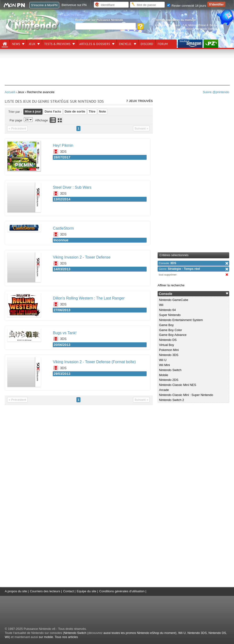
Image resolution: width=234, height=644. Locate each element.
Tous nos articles (66, 637)
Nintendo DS (168, 340)
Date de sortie (75, 111)
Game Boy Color (170, 330)
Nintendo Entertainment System (181, 320)
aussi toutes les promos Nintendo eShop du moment (139, 633)
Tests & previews (57, 44)
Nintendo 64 (167, 310)
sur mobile (46, 637)
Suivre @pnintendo (216, 92)
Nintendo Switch (170, 370)
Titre (92, 111)
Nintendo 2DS (169, 380)
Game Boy (166, 325)
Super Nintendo (170, 315)
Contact (68, 591)
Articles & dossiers (95, 44)
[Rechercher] (106, 26)
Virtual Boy (167, 345)
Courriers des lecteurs (45, 591)
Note (103, 111)
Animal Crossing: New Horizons (175, 29)
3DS (168, 263)
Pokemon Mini (169, 350)
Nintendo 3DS (169, 355)
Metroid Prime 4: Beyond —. (206, 25)
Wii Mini (165, 365)
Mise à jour (33, 111)
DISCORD (147, 44)
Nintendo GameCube (174, 300)
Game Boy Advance (173, 335)
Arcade (164, 390)
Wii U (163, 360)
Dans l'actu (53, 111)
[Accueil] (5, 44)
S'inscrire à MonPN (44, 5)
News (16, 44)
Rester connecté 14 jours (186, 6)
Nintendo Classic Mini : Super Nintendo (186, 395)
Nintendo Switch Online (170, 32)
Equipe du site (86, 591)
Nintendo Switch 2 (207, 29)
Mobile (164, 375)
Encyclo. (125, 44)
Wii (161, 305)
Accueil (10, 92)
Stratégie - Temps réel (179, 269)
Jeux (32, 44)
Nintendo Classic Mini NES (178, 385)
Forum (163, 44)
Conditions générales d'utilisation (122, 591)
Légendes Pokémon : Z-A (171, 25)
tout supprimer (168, 274)
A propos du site (16, 591)
